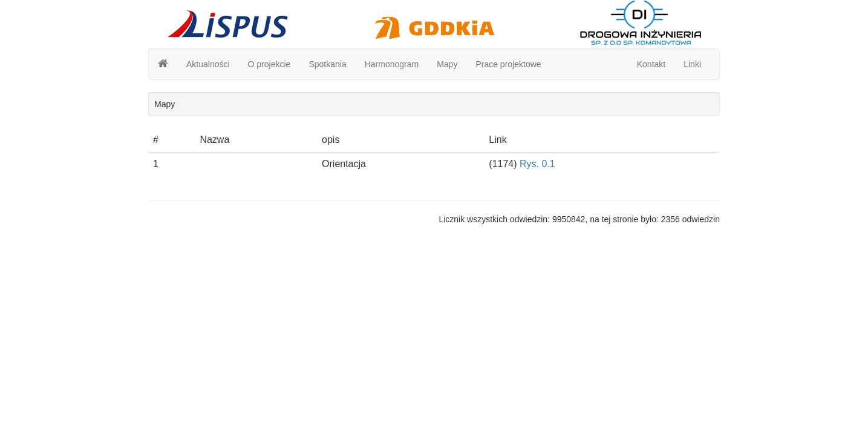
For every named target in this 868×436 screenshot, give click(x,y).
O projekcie (269, 64)
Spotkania (327, 64)
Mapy (447, 64)
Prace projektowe (508, 64)
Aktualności (208, 64)
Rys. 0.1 (537, 164)
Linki (692, 64)
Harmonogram (392, 64)
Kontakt (651, 64)
